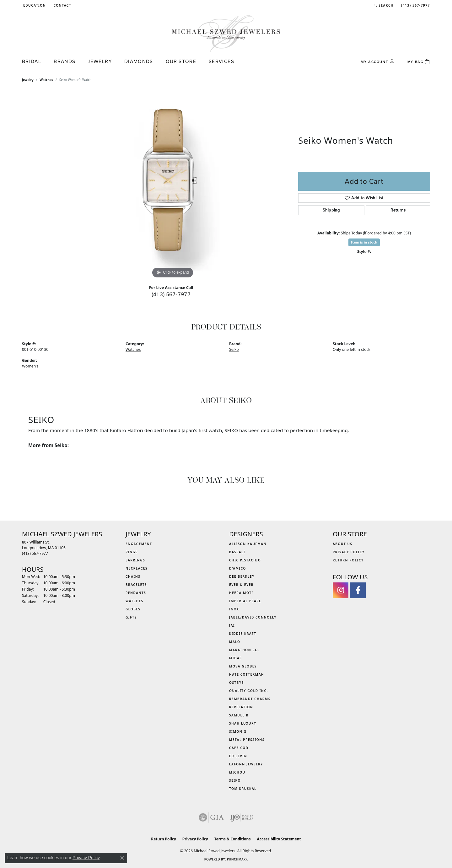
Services (221, 61)
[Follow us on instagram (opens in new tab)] (341, 590)
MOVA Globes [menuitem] (243, 666)
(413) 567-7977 (171, 294)
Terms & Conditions (233, 839)
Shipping (331, 210)
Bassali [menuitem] (237, 552)
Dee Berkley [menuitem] (242, 576)
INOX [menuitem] (234, 609)
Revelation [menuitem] (241, 707)
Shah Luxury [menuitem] (243, 723)
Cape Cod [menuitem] (239, 748)
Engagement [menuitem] (139, 544)
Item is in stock (364, 242)
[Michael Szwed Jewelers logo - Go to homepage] (226, 33)
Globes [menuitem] (133, 609)
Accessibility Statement (279, 839)
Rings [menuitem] (132, 552)
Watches (46, 80)
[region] (173, 186)
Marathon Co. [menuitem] (244, 650)
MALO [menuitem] (235, 642)
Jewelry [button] (100, 61)
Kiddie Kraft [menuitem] (243, 634)
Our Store (181, 61)
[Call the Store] (35, 553)
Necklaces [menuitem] (137, 568)
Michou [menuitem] (237, 772)
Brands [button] (65, 61)
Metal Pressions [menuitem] (247, 740)
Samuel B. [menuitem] (239, 715)
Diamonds (139, 61)
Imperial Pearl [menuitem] (245, 601)
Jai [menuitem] (232, 625)
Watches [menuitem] (135, 601)
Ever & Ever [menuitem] (241, 585)
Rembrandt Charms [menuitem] (250, 699)
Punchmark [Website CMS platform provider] (237, 859)
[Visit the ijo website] (242, 817)
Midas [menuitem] (235, 658)
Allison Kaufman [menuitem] (248, 544)
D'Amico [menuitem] (238, 568)
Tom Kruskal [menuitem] (243, 789)
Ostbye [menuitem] (237, 683)
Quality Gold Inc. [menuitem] (249, 691)
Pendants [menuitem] (136, 593)
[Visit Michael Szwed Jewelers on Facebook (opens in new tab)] (358, 590)
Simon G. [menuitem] (239, 731)
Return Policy (348, 560)
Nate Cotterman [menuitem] (247, 674)
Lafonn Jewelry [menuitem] (246, 764)
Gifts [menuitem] (131, 617)
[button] (34, 5)
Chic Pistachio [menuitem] (245, 560)
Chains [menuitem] (133, 576)
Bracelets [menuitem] (136, 585)
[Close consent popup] (122, 858)
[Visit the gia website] (211, 817)
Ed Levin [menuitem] (238, 756)
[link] (62, 5)
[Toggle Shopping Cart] (419, 62)
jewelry (28, 80)
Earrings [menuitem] (135, 560)
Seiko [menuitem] (235, 780)
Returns (398, 210)
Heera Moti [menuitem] (241, 593)
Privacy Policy (349, 552)
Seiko (234, 349)
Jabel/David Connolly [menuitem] (253, 617)
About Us (343, 544)
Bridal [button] (32, 61)
